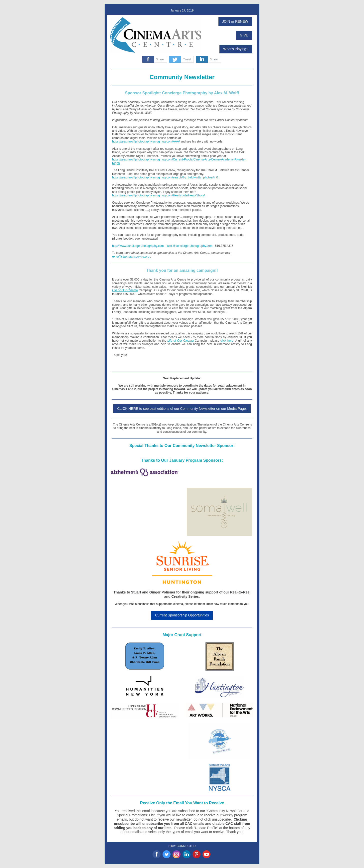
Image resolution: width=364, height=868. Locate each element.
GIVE (244, 35)
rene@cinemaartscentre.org (131, 257)
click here (227, 341)
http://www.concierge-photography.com (138, 246)
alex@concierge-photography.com (190, 246)
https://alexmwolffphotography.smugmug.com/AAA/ (146, 142)
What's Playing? (236, 49)
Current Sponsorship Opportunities (182, 615)
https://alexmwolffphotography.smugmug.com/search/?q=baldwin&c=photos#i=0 (165, 177)
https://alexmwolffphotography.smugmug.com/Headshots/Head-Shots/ (158, 195)
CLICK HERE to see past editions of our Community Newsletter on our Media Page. (182, 409)
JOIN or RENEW (235, 21)
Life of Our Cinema (125, 290)
